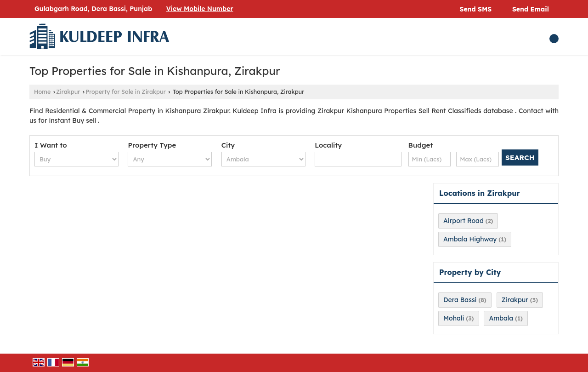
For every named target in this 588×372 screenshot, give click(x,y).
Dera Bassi (460, 300)
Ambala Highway (470, 239)
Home (42, 92)
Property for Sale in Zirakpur (126, 92)
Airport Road (464, 221)
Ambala (501, 318)
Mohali (454, 318)
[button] (200, 9)
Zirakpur (68, 92)
